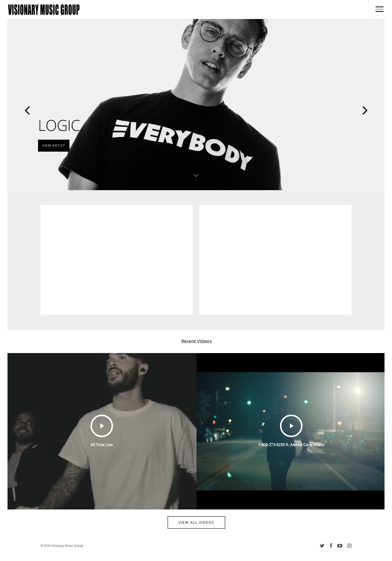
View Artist (54, 145)
